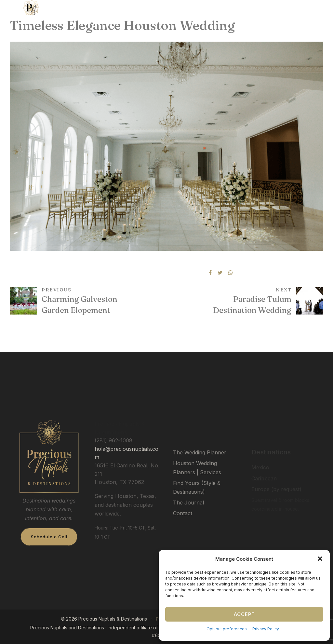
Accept (244, 614)
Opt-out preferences (227, 629)
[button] (320, 559)
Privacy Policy (266, 629)
